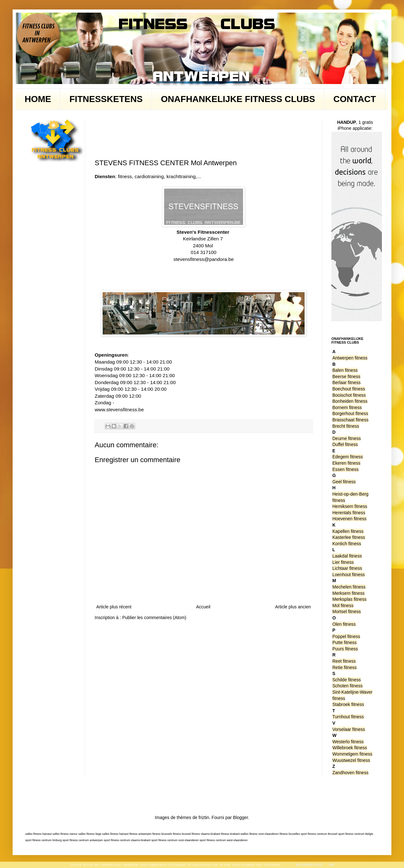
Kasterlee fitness (349, 537)
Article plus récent (114, 607)
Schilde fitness (347, 680)
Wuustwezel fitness (351, 760)
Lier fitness (343, 562)
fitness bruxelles (290, 834)
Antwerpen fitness (350, 358)
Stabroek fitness (348, 704)
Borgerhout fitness (350, 413)
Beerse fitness (346, 377)
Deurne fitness (347, 438)
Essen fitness (345, 469)
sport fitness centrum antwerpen (83, 840)
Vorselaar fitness (349, 729)
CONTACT (355, 99)
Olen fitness (344, 624)
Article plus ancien (293, 607)
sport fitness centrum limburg (44, 840)
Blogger (240, 817)
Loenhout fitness (349, 575)
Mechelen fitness (349, 587)
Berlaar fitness (346, 383)
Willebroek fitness (350, 748)
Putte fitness (345, 642)
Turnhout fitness (348, 717)
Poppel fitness (346, 636)
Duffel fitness (345, 444)
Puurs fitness (345, 649)
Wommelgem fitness (352, 754)
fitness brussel (182, 834)
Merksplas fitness (349, 599)
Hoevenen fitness (349, 519)
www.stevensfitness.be (119, 410)
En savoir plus (309, 865)
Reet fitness (344, 661)
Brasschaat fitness (350, 420)
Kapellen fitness (348, 531)
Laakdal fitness (347, 556)
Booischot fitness (349, 395)
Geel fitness (344, 482)
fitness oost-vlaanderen (264, 834)
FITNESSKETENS (106, 99)
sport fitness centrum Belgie (356, 834)
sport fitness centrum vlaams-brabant (127, 840)
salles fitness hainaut (39, 834)
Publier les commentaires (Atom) (154, 618)
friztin (204, 817)
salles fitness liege (90, 834)
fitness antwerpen (141, 834)
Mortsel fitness (347, 612)
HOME (38, 99)
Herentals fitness (349, 513)
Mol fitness (343, 606)
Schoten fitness (348, 686)
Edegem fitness (348, 457)
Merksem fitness (348, 593)
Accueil (203, 607)
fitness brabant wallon (235, 834)
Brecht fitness (346, 426)
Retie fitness (345, 667)
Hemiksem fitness (350, 506)
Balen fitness (345, 370)
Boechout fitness (349, 389)
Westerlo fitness (348, 742)
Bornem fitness (347, 407)
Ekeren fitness (346, 463)
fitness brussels (162, 834)
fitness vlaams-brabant (206, 834)
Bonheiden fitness (350, 401)
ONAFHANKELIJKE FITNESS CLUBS (238, 99)
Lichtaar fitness (347, 568)
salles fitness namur (65, 834)
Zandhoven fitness (350, 773)
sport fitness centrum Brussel (319, 834)
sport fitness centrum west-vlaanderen (223, 840)
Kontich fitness (347, 544)
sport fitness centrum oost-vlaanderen (175, 840)
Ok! (332, 865)
